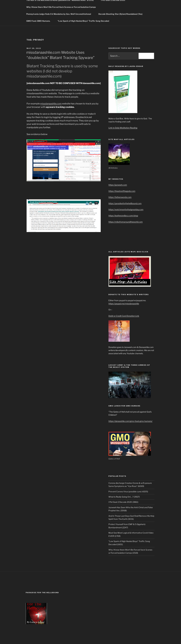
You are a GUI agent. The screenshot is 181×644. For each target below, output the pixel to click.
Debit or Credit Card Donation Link (124, 316)
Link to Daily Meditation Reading (123, 128)
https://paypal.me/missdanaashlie (124, 304)
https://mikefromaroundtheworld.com (126, 222)
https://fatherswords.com (120, 197)
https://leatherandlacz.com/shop (123, 216)
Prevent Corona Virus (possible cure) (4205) (128, 491)
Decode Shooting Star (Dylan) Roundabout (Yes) (122, 14)
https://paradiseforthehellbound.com (125, 203)
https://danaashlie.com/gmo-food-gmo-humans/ (130, 421)
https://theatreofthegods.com (122, 191)
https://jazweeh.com (118, 185)
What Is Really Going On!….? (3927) (124, 497)
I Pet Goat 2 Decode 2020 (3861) (123, 502)
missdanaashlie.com (51, 104)
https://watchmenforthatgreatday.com (126, 209)
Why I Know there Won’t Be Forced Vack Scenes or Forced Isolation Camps (61, 7)
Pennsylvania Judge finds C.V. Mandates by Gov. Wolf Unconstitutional (60, 14)
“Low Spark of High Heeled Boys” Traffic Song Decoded (83, 21)
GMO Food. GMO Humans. (40, 21)
